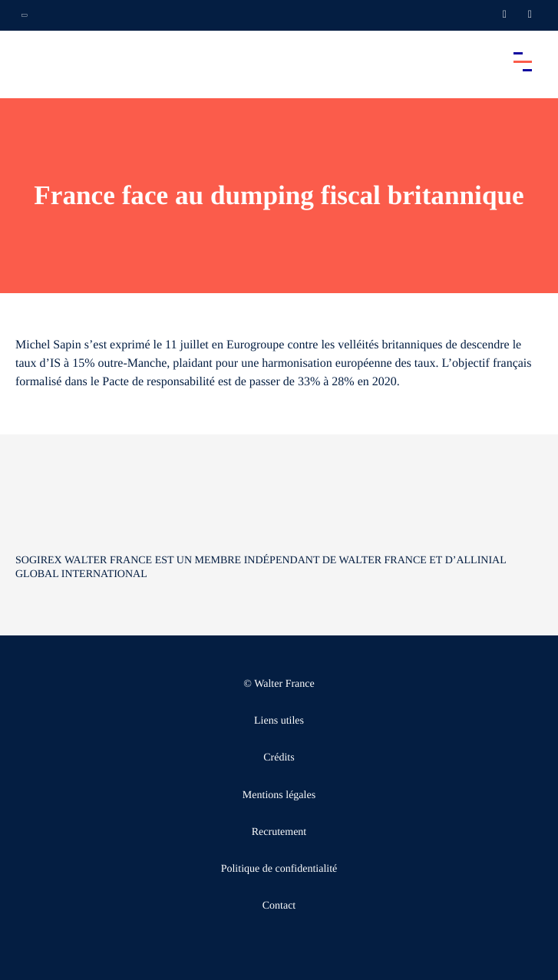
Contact (279, 906)
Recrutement (279, 832)
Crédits (279, 758)
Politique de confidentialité (279, 869)
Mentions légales (279, 795)
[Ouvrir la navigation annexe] (25, 15)
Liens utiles (279, 721)
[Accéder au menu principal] (523, 61)
